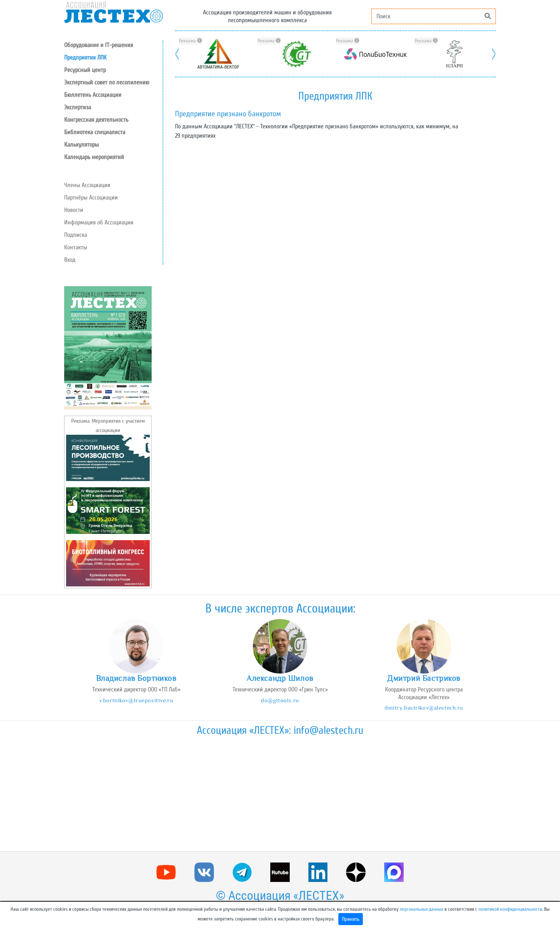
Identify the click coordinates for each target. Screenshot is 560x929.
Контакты (76, 247)
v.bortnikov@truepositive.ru (136, 700)
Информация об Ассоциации (99, 222)
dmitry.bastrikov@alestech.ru (424, 708)
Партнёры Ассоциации (91, 198)
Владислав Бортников (136, 678)
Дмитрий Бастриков (424, 678)
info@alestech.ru (328, 730)
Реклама (191, 41)
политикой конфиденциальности (510, 909)
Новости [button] (74, 210)
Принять (351, 919)
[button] (113, 70)
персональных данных (422, 909)
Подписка (76, 235)
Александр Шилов (280, 678)
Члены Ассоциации (87, 185)
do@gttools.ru (280, 700)
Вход (70, 260)
